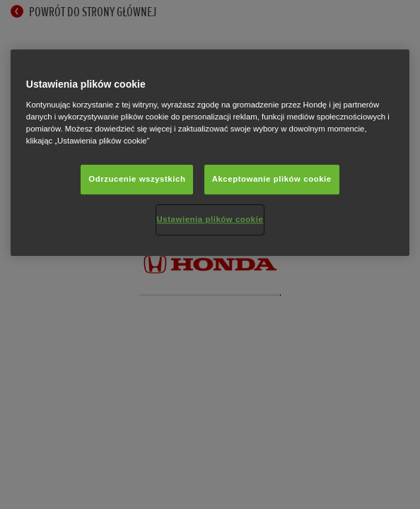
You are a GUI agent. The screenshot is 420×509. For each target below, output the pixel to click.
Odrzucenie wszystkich (137, 179)
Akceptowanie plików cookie (272, 179)
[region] (210, 153)
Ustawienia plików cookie (210, 219)
